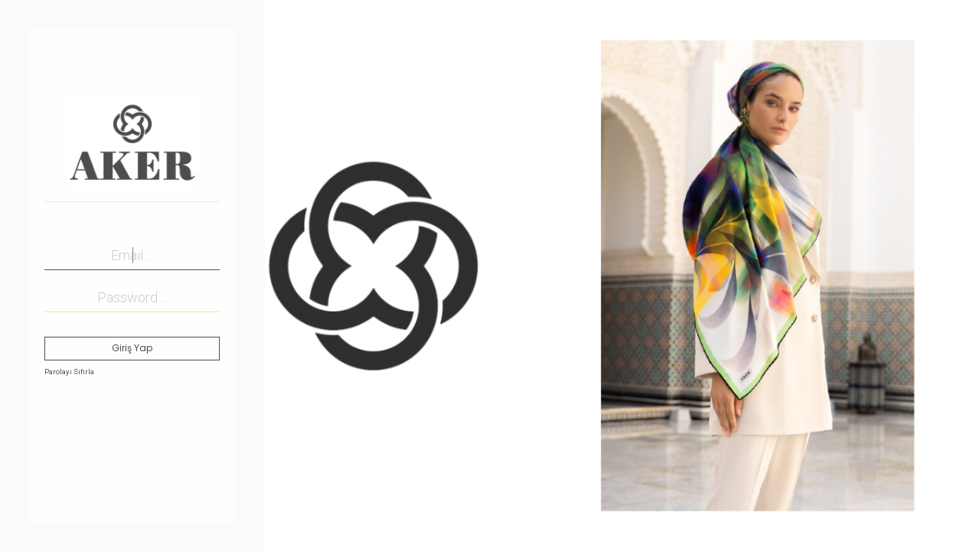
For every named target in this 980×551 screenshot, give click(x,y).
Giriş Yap (132, 348)
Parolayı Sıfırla (69, 372)
